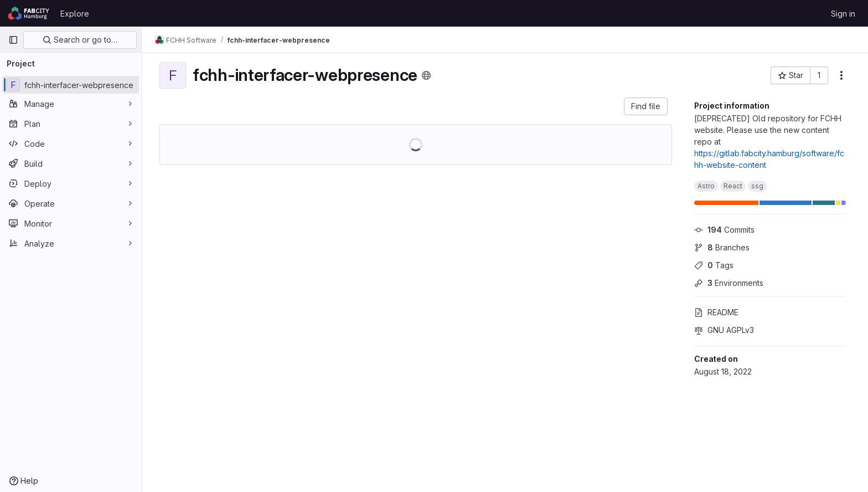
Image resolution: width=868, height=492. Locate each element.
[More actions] (841, 75)
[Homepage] (29, 13)
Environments (729, 283)
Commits (724, 230)
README (716, 312)
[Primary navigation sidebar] (13, 40)
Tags (714, 265)
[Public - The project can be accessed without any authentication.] (426, 75)
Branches (722, 247)
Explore (75, 14)
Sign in (843, 14)
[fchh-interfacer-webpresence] (71, 85)
